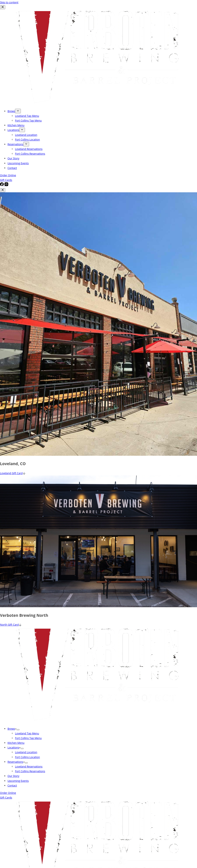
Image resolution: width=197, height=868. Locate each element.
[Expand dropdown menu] (18, 730)
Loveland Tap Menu (27, 733)
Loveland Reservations (29, 766)
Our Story (13, 776)
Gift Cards (6, 798)
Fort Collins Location (27, 757)
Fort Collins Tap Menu (28, 738)
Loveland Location (26, 752)
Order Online (8, 793)
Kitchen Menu (16, 743)
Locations (14, 747)
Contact (12, 785)
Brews (12, 729)
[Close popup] (3, 190)
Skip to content (9, 2)
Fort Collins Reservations (30, 771)
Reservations (16, 762)
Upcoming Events (18, 781)
